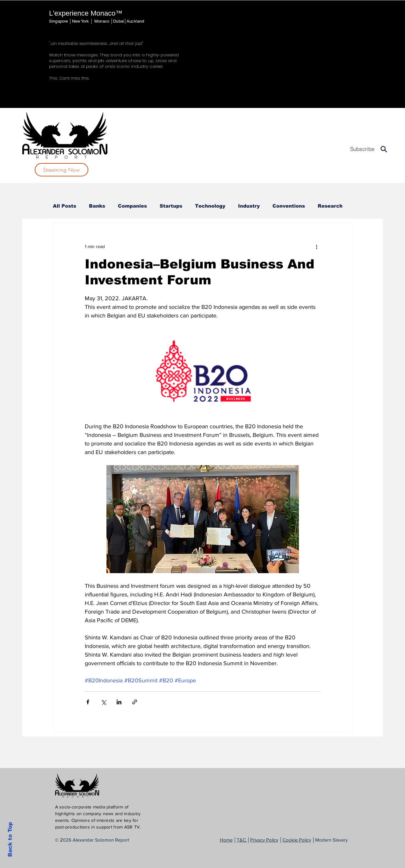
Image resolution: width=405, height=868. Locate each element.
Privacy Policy (264, 840)
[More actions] (317, 246)
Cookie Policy (297, 840)
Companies (132, 206)
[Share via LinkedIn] (119, 702)
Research (330, 206)
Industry (249, 206)
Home (226, 840)
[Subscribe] (362, 149)
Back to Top (10, 840)
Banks (97, 206)
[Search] (384, 149)
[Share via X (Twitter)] (103, 702)
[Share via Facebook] (88, 702)
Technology (210, 206)
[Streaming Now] (61, 170)
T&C (242, 840)
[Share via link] (135, 702)
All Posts (65, 206)
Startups (171, 206)
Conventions (289, 206)
